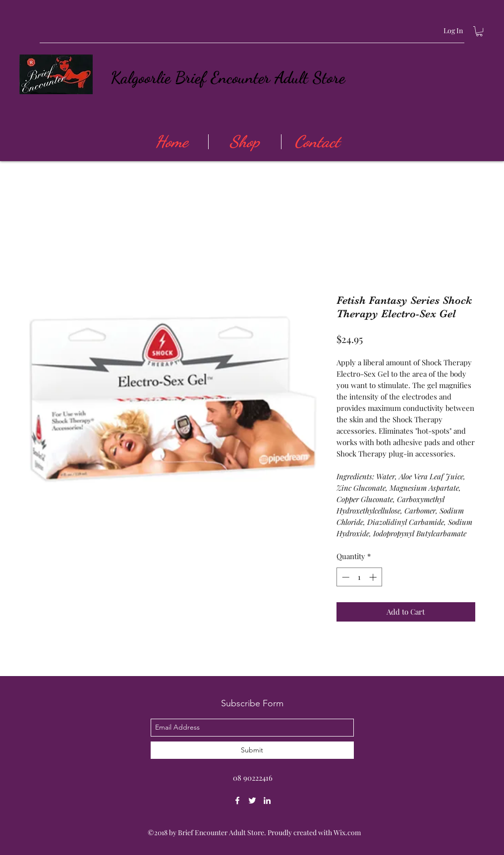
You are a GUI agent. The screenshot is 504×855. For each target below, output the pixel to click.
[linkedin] (267, 800)
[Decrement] (345, 577)
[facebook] (237, 800)
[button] (479, 31)
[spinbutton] (359, 577)
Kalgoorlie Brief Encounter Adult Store (228, 78)
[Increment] (374, 577)
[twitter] (252, 800)
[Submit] (252, 750)
